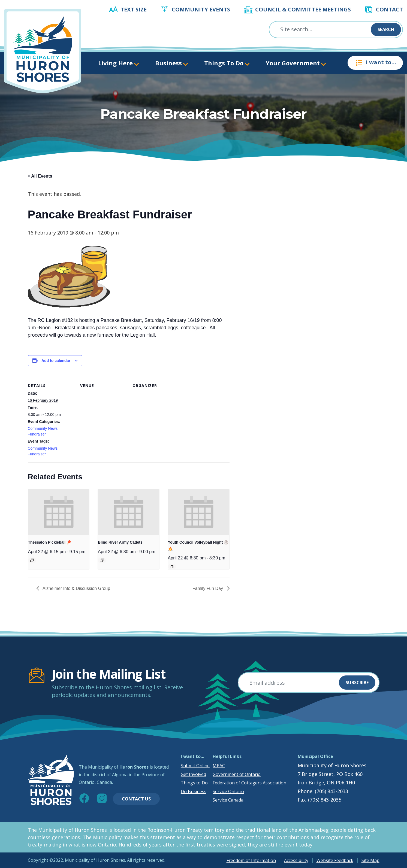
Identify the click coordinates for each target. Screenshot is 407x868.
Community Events (201, 9)
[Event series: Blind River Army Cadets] (102, 560)
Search (386, 29)
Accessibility (296, 860)
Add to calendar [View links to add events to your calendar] (56, 361)
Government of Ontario (237, 774)
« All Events (40, 176)
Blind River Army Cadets (120, 542)
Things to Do (194, 783)
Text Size (134, 9)
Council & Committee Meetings (303, 9)
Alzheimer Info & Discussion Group (76, 588)
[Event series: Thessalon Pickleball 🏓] (32, 560)
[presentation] (59, 512)
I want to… (375, 63)
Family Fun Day (208, 588)
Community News (43, 428)
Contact (389, 9)
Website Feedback (335, 860)
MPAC (219, 766)
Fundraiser (37, 434)
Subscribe (357, 683)
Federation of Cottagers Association (249, 783)
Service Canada (228, 800)
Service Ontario (228, 791)
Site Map (370, 860)
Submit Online (195, 766)
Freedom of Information (251, 860)
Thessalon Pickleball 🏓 (50, 542)
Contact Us (136, 799)
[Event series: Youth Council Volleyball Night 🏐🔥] (172, 567)
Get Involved (193, 774)
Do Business (194, 791)
